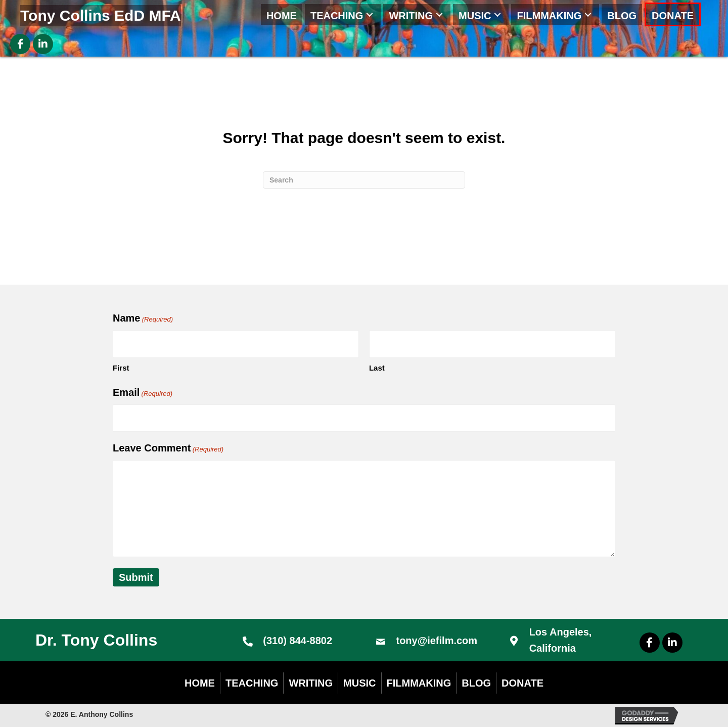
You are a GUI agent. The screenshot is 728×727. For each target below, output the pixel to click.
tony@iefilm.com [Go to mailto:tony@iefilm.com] (437, 641)
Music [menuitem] (359, 683)
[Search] (364, 180)
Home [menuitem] (200, 683)
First (121, 368)
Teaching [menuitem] (252, 683)
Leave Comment (168, 449)
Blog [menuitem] (476, 683)
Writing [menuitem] (311, 683)
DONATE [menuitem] (522, 683)
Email (143, 393)
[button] (370, 14)
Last (377, 368)
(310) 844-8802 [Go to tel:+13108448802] (298, 641)
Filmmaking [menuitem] (419, 683)
